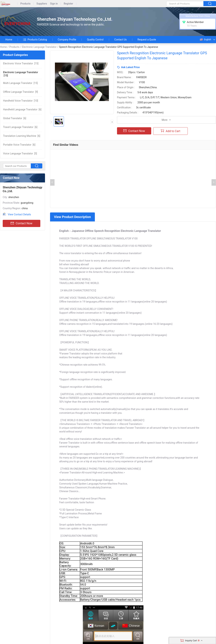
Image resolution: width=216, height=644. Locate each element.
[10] (21, 101)
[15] (21, 63)
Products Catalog (35, 40)
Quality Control (95, 40)
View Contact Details (19, 214)
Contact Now (21, 223)
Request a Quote (147, 40)
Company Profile (67, 40)
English (205, 40)
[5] (20, 153)
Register (68, 4)
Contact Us (121, 40)
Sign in (54, 4)
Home (9, 40)
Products (25, 4)
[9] (21, 92)
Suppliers (42, 4)
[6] (22, 109)
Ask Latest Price (130, 67)
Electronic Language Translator (39, 47)
